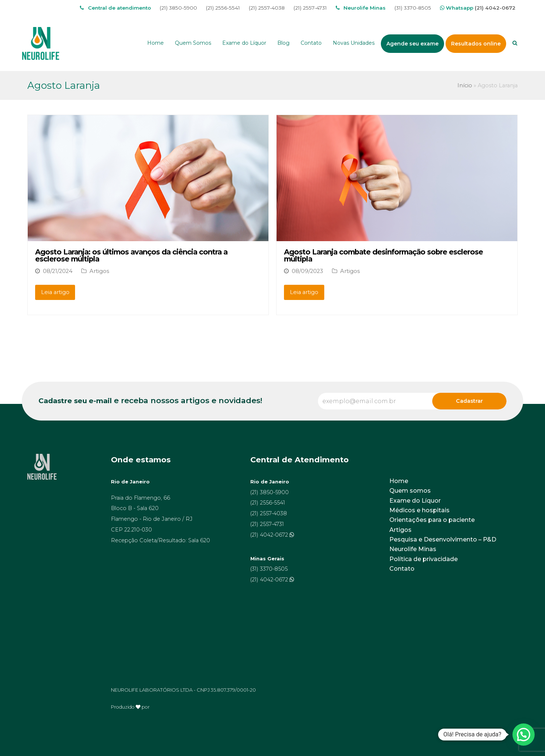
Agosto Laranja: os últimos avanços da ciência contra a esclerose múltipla (131, 256)
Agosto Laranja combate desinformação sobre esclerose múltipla (383, 256)
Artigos (99, 271)
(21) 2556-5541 (223, 8)
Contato (402, 569)
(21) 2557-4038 (267, 8)
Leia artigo (55, 292)
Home (399, 481)
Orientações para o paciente (432, 520)
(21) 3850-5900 (178, 8)
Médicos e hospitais (419, 510)
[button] (524, 735)
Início (465, 85)
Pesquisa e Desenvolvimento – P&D (443, 539)
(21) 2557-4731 (310, 8)
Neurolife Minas (413, 549)
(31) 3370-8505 (413, 8)
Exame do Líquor (415, 501)
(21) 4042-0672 (495, 8)
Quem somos (410, 491)
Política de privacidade (424, 559)
